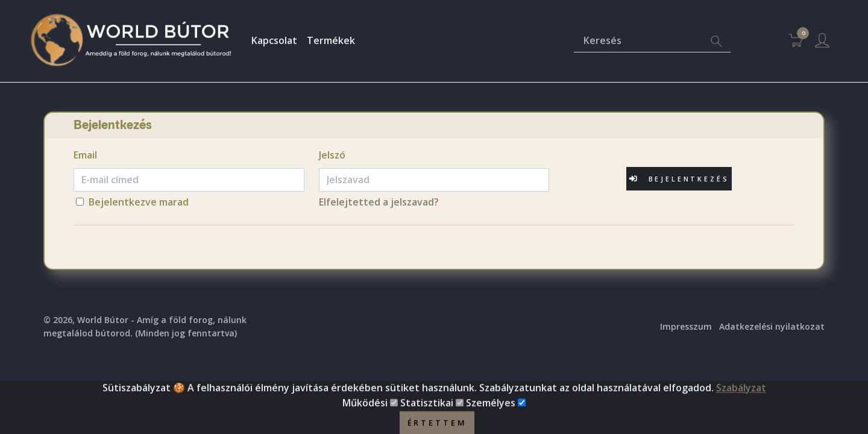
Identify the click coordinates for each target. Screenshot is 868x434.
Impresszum (686, 326)
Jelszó (332, 155)
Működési (365, 414)
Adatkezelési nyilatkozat (772, 326)
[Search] (716, 41)
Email (85, 155)
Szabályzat (741, 398)
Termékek (331, 40)
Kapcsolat (274, 40)
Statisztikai (427, 414)
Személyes (491, 414)
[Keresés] (638, 41)
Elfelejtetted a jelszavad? (379, 202)
